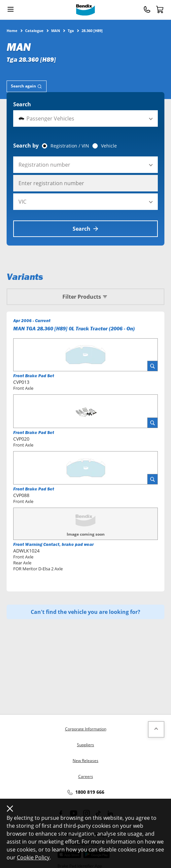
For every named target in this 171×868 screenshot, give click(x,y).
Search (22, 104)
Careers (86, 776)
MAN (56, 30)
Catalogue (34, 30)
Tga (71, 30)
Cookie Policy (33, 857)
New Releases (85, 761)
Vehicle (109, 146)
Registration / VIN (70, 146)
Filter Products (86, 297)
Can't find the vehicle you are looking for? (85, 612)
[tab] (27, 86)
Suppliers (85, 745)
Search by (26, 146)
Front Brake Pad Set (34, 376)
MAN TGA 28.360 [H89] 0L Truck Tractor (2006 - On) (74, 328)
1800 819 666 (85, 792)
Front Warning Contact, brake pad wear (53, 544)
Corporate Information (86, 729)
